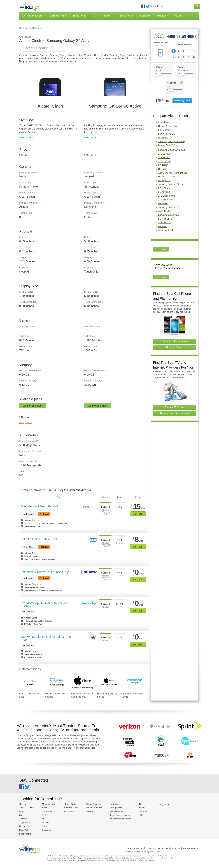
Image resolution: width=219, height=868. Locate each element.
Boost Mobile (25, 834)
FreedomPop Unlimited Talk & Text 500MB (45, 605)
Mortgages (162, 16)
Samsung (46, 830)
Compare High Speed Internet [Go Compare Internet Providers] (175, 413)
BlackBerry (47, 811)
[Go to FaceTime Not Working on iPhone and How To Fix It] (82, 683)
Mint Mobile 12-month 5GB (39, 506)
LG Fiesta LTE (165, 219)
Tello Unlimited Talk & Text (39, 539)
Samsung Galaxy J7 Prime (171, 184)
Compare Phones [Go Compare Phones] (175, 347)
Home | (129, 848)
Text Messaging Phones (121, 819)
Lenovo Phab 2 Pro (168, 145)
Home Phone (80, 16)
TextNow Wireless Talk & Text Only (45, 572)
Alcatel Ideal (164, 122)
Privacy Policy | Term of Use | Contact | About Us (157, 848)
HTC (44, 815)
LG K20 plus (164, 192)
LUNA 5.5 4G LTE (167, 134)
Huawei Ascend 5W (168, 126)
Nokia (45, 826)
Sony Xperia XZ (166, 230)
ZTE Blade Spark (167, 196)
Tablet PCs (69, 811)
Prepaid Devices (117, 811)
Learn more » (26, 137)
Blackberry (144, 811)
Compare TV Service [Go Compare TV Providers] (175, 407)
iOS (141, 815)
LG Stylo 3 (163, 138)
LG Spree (163, 203)
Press (160, 6)
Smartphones (116, 807)
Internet (107, 16)
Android (143, 807)
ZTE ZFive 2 (164, 158)
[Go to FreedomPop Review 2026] (134, 683)
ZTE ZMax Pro (165, 200)
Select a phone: (160, 44)
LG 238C (163, 226)
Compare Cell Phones (30, 28)
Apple (45, 807)
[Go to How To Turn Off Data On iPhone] (108, 683)
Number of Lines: (184, 45)
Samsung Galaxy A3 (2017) (171, 141)
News (153, 6)
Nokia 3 (162, 169)
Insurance (145, 16)
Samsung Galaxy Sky (169, 215)
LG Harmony (164, 130)
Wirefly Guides (164, 804)
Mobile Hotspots (71, 807)
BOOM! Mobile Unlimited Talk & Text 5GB (46, 638)
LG (43, 819)
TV (95, 16)
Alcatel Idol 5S (165, 211)
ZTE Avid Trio (165, 223)
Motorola (46, 822)
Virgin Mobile (25, 822)
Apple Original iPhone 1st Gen (173, 173)
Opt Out (196, 848)
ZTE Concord (165, 161)
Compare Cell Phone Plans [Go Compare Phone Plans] (175, 341)
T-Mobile (23, 819)
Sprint (22, 815)
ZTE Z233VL (164, 154)
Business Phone (58, 16)
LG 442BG (163, 165)
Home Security (126, 16)
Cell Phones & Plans (33, 16)
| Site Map (186, 848)
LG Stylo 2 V (164, 181)
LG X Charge (165, 188)
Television (91, 811)
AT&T (22, 811)
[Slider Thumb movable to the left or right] (159, 74)
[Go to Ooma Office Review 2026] (30, 683)
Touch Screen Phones (120, 815)
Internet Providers (94, 807)
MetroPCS (24, 830)
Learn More (161, 249)
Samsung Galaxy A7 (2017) (171, 150)
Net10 (22, 826)
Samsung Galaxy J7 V (169, 207)
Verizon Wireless (27, 807)
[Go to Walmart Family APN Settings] (56, 683)
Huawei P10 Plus (167, 177)
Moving (178, 16)
